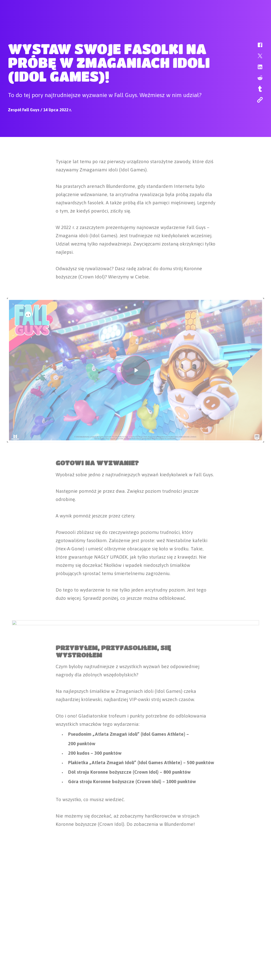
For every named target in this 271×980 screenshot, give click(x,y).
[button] (257, 47)
